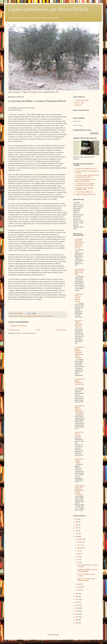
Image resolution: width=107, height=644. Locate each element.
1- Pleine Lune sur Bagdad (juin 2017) (86, 169)
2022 (77, 531)
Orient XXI (78, 105)
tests (53, 316)
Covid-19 (17, 316)
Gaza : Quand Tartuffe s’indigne (79, 461)
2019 (77, 594)
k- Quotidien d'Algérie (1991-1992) (85, 194)
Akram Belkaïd (77, 121)
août (78, 551)
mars (79, 584)
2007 (77, 623)
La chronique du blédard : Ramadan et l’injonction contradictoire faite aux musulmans (80, 352)
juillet (79, 554)
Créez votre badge (78, 125)
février (79, 587)
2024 (77, 525)
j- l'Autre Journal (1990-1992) (84, 192)
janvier (79, 590)
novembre (80, 542)
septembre (80, 548)
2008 (77, 620)
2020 (77, 537)
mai (78, 560)
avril (78, 563)
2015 (77, 605)
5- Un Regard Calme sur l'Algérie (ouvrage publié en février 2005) (85, 184)
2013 (77, 611)
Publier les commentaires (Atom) (26, 333)
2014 (77, 608)
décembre (80, 539)
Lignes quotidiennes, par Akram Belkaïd (48, 9)
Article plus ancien (61, 330)
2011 (77, 617)
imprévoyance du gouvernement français (30, 316)
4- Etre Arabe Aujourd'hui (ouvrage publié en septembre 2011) (85, 180)
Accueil (37, 330)
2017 (77, 599)
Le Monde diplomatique (82, 100)
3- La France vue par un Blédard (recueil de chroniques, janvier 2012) (87, 176)
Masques (49, 316)
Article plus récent (14, 330)
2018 (77, 596)
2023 (77, 528)
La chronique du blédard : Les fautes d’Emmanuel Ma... (87, 570)
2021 (77, 534)
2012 (77, 614)
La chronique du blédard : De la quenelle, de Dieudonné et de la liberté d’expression (80, 490)
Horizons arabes (80, 103)
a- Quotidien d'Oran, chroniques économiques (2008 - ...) (84, 189)
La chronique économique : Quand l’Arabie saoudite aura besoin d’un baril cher (79, 243)
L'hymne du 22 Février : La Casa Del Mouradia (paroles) (79, 298)
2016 (77, 602)
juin (78, 557)
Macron (44, 316)
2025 (77, 522)
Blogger (56, 635)
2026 (77, 519)
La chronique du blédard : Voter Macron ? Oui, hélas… (80, 272)
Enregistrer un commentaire (19, 326)
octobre (79, 545)
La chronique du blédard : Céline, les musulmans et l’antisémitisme (80, 409)
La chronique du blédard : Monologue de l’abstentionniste (80, 382)
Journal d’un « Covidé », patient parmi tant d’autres (79, 323)
